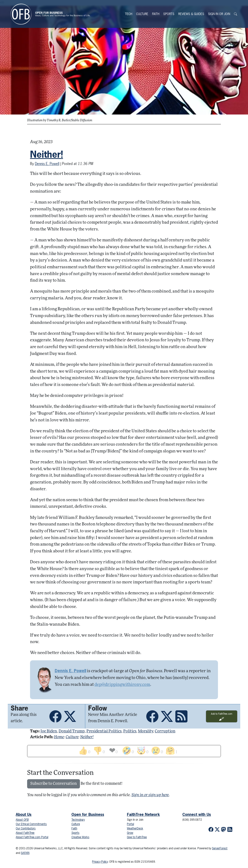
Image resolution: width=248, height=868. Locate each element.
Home (59, 737)
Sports (169, 14)
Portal (130, 824)
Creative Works (80, 837)
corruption (165, 731)
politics (130, 731)
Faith (156, 14)
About (22, 820)
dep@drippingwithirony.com (122, 685)
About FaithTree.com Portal (32, 837)
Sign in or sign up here (150, 795)
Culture (142, 14)
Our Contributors (26, 828)
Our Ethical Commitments (31, 824)
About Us (24, 814)
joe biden (49, 731)
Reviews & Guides (191, 14)
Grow (130, 833)
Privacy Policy (100, 862)
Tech (129, 14)
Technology (78, 820)
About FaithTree (25, 833)
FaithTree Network (143, 814)
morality (146, 731)
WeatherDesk (135, 828)
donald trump (72, 731)
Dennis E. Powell (47, 164)
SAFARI (25, 853)
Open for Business (88, 814)
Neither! (46, 154)
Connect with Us (197, 814)
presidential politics (104, 731)
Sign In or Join (219, 14)
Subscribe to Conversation (54, 784)
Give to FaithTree (137, 837)
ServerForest (220, 848)
